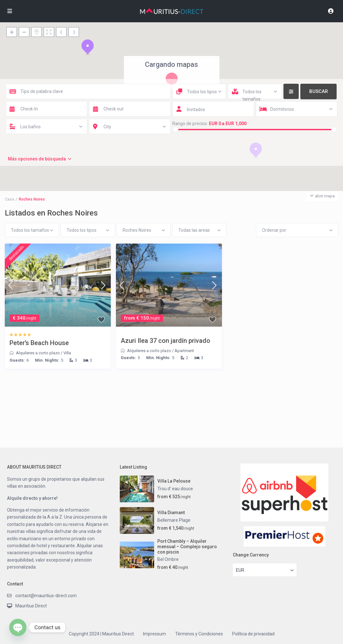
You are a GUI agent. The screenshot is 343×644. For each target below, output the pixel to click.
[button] (88, 47)
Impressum (154, 634)
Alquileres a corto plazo (38, 353)
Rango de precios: (190, 124)
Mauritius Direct (31, 606)
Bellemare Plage (174, 520)
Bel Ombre (168, 559)
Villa (67, 353)
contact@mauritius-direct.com (46, 596)
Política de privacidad (253, 634)
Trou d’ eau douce (175, 489)
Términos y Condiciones (199, 634)
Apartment (184, 351)
